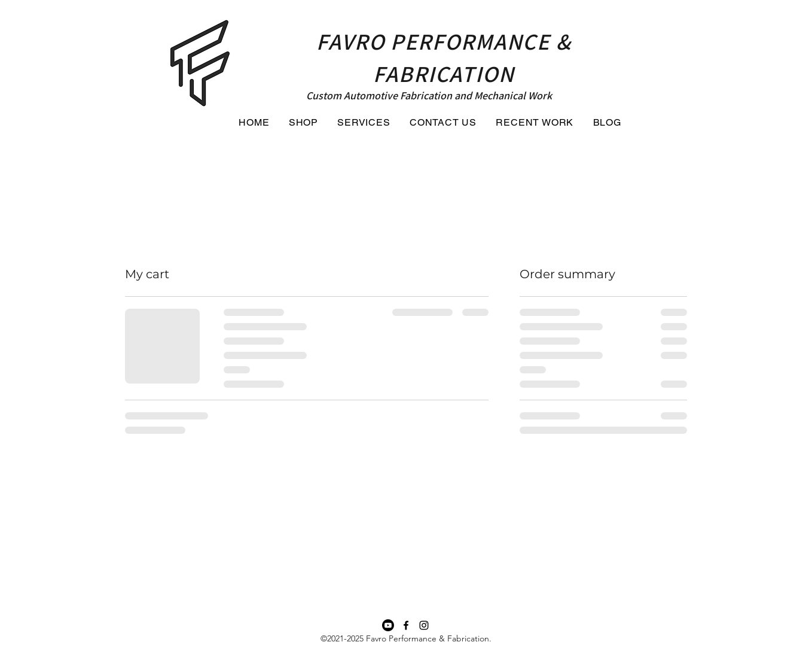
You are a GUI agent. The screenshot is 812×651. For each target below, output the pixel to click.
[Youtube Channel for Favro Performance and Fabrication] (388, 625)
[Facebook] (406, 625)
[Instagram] (424, 625)
